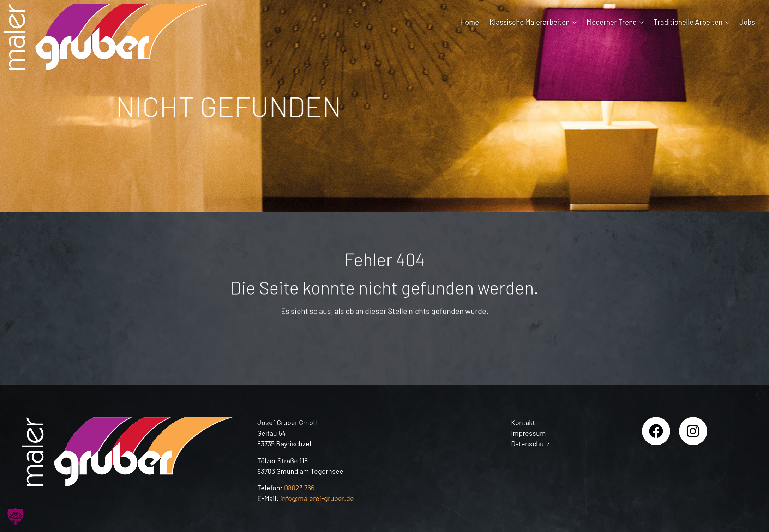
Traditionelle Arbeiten (691, 22)
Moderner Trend (615, 22)
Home (470, 22)
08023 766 (299, 488)
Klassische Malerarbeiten (533, 22)
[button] (16, 516)
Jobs (747, 22)
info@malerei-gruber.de (317, 498)
